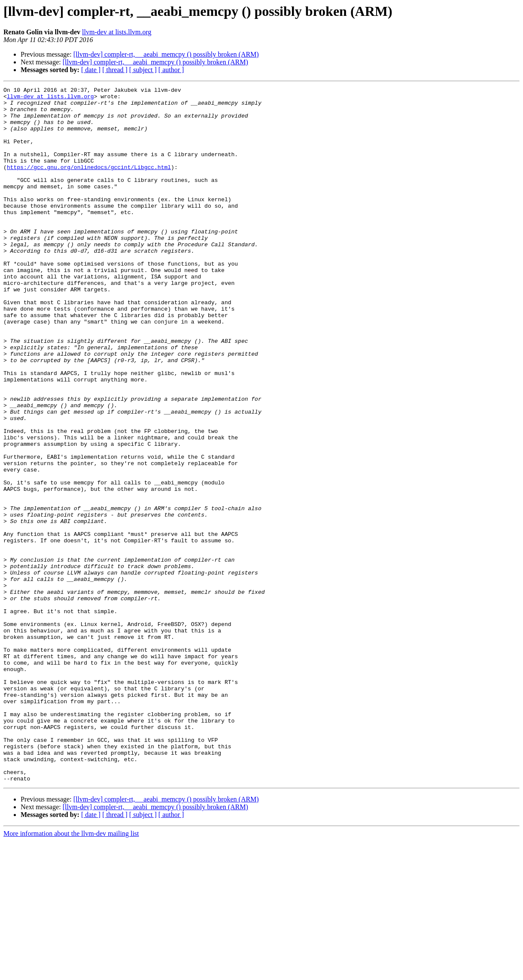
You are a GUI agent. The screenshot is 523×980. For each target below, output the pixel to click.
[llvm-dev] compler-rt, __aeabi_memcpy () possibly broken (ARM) (166, 54)
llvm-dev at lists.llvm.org (117, 32)
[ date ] (91, 70)
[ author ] (171, 70)
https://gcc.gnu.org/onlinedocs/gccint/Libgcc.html (89, 184)
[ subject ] (143, 70)
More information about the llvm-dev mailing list (71, 972)
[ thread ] (115, 70)
